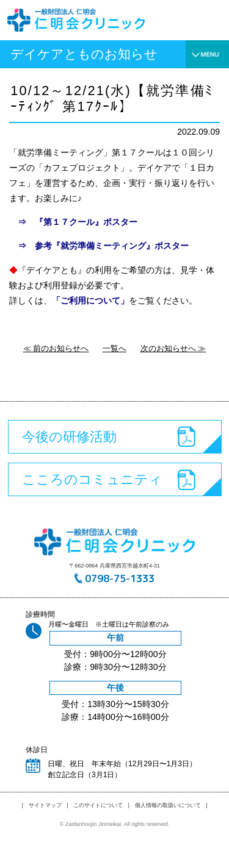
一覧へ (114, 348)
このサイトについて (98, 805)
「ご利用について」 (90, 301)
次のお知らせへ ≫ (173, 348)
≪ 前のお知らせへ (56, 348)
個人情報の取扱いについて (168, 805)
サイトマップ (45, 805)
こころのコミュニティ (92, 479)
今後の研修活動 (69, 437)
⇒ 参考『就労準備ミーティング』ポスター (99, 246)
